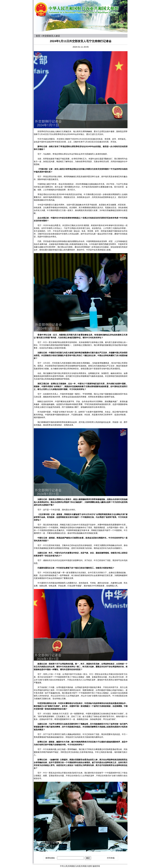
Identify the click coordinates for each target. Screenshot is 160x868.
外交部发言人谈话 (51, 36)
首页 (38, 36)
